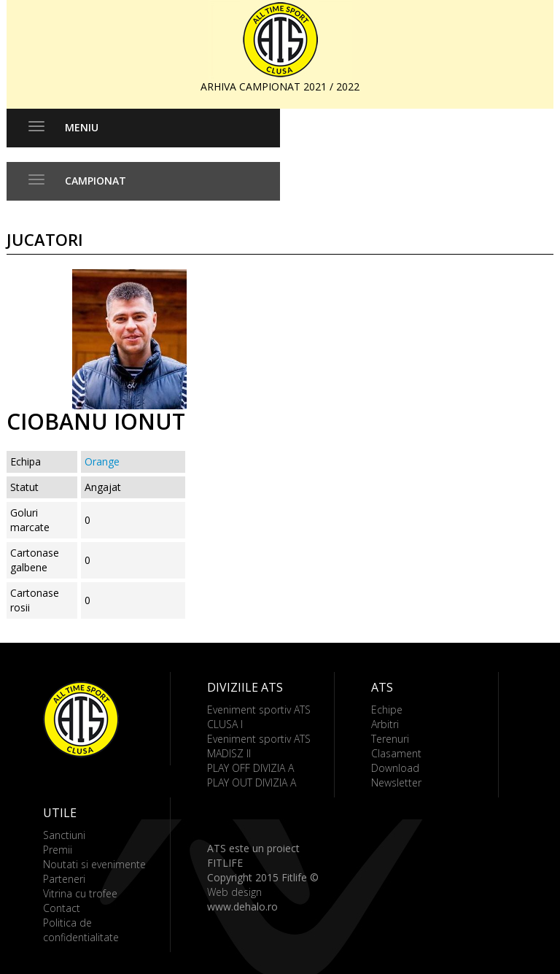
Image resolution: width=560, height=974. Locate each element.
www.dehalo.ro (242, 907)
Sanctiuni (64, 835)
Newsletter (396, 782)
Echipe (387, 710)
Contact (62, 908)
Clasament (396, 753)
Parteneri (64, 879)
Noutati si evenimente (94, 864)
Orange (102, 461)
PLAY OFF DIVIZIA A (250, 768)
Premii (58, 850)
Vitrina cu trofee (80, 893)
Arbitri (385, 724)
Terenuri (390, 739)
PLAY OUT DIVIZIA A (252, 782)
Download (395, 768)
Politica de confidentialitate (81, 930)
